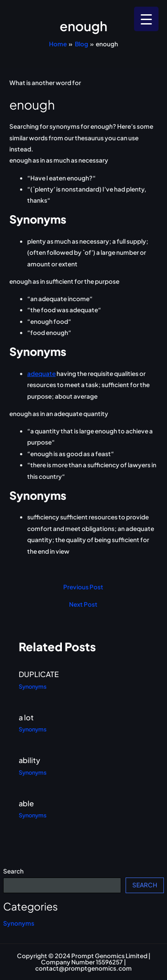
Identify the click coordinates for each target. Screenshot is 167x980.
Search (13, 871)
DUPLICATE (39, 674)
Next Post (83, 604)
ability (29, 760)
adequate (41, 374)
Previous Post (83, 587)
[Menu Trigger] (146, 19)
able (26, 803)
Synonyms (19, 923)
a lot (26, 717)
